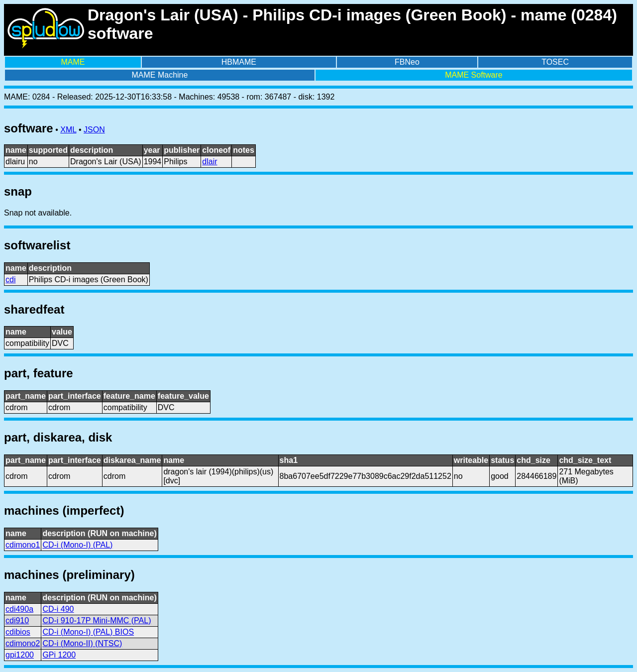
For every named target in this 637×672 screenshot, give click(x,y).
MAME (73, 62)
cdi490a (19, 609)
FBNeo (407, 62)
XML (68, 130)
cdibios (18, 632)
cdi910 (17, 620)
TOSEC (555, 62)
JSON (94, 130)
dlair (210, 162)
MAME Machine (159, 75)
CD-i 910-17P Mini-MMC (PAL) (97, 620)
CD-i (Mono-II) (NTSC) (82, 643)
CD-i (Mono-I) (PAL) (77, 545)
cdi (10, 280)
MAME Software (474, 75)
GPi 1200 (59, 655)
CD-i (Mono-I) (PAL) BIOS (88, 632)
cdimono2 (23, 643)
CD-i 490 (58, 609)
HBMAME (239, 62)
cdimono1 (23, 545)
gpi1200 (20, 655)
